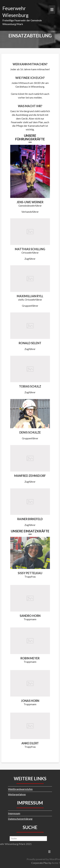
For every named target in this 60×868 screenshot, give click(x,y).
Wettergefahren (17, 794)
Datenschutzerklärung (20, 819)
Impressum (14, 813)
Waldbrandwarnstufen (20, 789)
